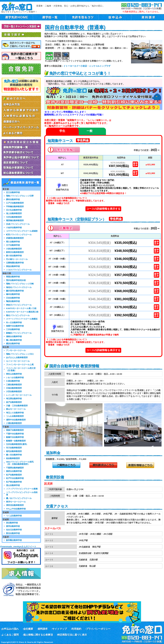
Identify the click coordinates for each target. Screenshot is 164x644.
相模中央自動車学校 (15, 326)
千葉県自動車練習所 (15, 468)
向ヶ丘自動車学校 (14, 322)
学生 (62, 131)
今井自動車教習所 (14, 217)
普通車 (49, 56)
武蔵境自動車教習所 (15, 238)
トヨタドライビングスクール (19, 270)
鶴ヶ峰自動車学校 (14, 340)
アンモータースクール (16, 350)
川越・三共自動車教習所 (17, 406)
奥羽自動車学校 (13, 526)
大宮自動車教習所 (14, 391)
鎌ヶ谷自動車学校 (14, 455)
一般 (90, 131)
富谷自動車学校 (13, 533)
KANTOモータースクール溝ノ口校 (21, 308)
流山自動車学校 (13, 485)
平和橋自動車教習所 (15, 206)
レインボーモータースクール (19, 395)
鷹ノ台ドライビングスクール (19, 498)
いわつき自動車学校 (15, 377)
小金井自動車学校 (14, 227)
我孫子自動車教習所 (15, 430)
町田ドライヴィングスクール (19, 235)
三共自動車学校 (13, 329)
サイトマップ (60, 629)
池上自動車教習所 (14, 213)
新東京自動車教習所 (15, 252)
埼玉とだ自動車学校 (15, 413)
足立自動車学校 (13, 192)
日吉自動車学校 (13, 298)
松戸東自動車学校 (14, 482)
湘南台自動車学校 (14, 336)
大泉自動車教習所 (14, 249)
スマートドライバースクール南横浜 (22, 319)
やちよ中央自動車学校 (16, 509)
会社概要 (28, 629)
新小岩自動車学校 (14, 256)
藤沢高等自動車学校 (15, 291)
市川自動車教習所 (14, 448)
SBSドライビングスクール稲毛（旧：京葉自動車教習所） (20, 463)
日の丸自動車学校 (14, 210)
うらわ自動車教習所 (15, 416)
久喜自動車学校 (13, 381)
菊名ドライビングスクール (18, 315)
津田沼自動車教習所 (15, 505)
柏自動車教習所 (13, 458)
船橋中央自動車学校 (15, 437)
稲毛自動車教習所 (14, 451)
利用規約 (76, 629)
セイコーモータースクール (18, 361)
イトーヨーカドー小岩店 (75, 66)
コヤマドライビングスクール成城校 (22, 231)
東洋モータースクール (16, 502)
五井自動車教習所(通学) (17, 444)
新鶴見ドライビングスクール (19, 333)
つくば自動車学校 (14, 516)
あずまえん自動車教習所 (17, 357)
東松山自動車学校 (14, 374)
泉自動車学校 (12, 523)
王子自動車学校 (13, 245)
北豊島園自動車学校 (15, 263)
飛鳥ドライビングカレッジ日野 (20, 196)
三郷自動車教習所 (14, 385)
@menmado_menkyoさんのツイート (18, 546)
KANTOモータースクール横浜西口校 (22, 312)
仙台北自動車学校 (14, 530)
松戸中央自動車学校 (15, 478)
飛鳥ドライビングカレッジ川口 (20, 354)
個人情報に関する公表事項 (38, 635)
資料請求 (43, 629)
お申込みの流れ (10, 629)
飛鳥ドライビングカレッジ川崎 (20, 284)
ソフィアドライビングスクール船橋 (22, 489)
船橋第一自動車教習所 (16, 441)
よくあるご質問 (10, 635)
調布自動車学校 (13, 199)
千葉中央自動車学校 (15, 434)
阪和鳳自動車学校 (14, 540)
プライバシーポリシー (98, 629)
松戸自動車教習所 (14, 475)
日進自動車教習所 (14, 388)
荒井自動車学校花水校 (16, 280)
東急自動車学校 (13, 266)
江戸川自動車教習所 (15, 203)
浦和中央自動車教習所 (16, 420)
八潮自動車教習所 (14, 423)
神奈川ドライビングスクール (19, 305)
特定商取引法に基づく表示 (72, 635)
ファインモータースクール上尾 (20, 364)
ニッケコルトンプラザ (100, 66)
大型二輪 (66, 56)
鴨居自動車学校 (13, 301)
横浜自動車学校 (13, 343)
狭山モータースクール (16, 409)
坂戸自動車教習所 (14, 402)
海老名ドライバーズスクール (19, 287)
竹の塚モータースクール (17, 259)
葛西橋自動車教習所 (15, 220)
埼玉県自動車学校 (14, 398)
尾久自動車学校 (13, 242)
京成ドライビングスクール (18, 224)
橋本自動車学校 (13, 294)
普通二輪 (57, 56)
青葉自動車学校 (13, 277)
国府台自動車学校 (14, 471)
